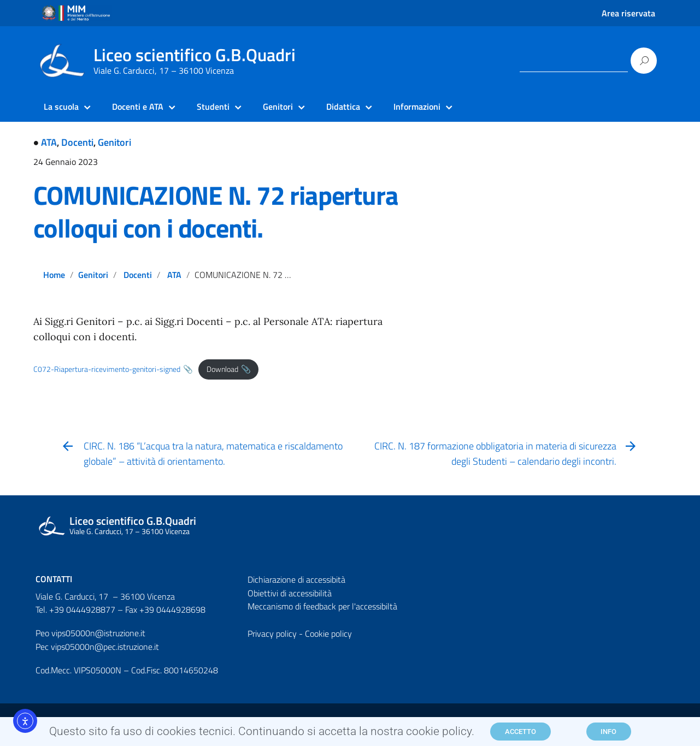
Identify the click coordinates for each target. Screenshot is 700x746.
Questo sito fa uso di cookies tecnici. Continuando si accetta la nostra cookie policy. (262, 735)
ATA (49, 142)
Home (54, 275)
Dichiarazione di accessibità (296, 579)
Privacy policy (272, 633)
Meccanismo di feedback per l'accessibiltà (322, 606)
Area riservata (628, 13)
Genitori (114, 142)
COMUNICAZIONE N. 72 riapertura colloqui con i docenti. (216, 212)
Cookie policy (328, 633)
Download (222, 369)
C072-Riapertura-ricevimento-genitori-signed (107, 369)
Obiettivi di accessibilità (290, 593)
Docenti (77, 142)
